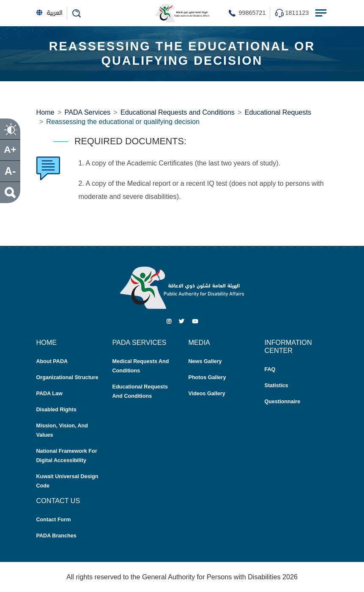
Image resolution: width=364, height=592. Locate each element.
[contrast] (10, 129)
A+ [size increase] (10, 150)
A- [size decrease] (10, 171)
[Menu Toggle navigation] (322, 13)
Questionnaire (283, 402)
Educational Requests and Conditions (178, 112)
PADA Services (88, 112)
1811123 (297, 13)
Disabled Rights (56, 410)
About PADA (52, 361)
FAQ (270, 369)
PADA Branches (56, 536)
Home (45, 112)
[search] (10, 193)
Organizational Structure (67, 377)
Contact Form (54, 520)
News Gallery (205, 361)
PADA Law (49, 394)
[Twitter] (182, 322)
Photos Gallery (207, 377)
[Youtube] (195, 322)
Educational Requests (278, 112)
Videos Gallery (207, 394)
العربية (49, 13)
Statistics (276, 385)
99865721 (252, 13)
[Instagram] (169, 322)
